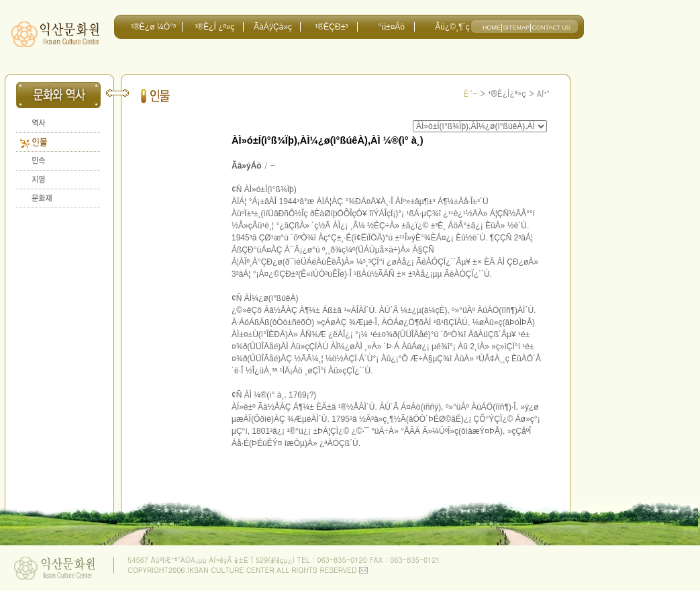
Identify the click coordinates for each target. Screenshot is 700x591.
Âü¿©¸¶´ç (452, 27)
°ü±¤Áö (392, 27)
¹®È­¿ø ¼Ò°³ (153, 27)
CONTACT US (551, 28)
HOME (492, 28)
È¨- (470, 93)
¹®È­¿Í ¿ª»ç (214, 27)
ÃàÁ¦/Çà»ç (273, 27)
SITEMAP (516, 28)
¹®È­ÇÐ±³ (331, 27)
